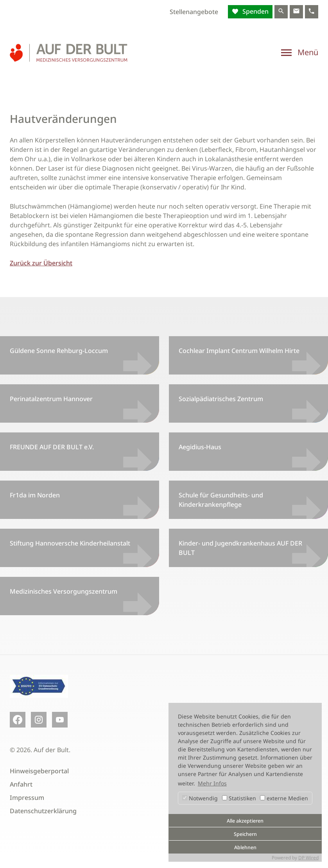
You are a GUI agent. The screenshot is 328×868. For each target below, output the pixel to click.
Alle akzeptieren (245, 821)
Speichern (245, 834)
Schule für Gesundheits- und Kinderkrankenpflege (221, 500)
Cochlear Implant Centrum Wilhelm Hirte (239, 351)
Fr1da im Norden (35, 495)
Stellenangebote (194, 12)
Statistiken (239, 798)
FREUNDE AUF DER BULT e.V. (52, 447)
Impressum (27, 798)
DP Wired (308, 858)
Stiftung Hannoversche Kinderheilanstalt (70, 543)
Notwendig (200, 798)
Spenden (255, 11)
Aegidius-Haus (200, 447)
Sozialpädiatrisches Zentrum (221, 399)
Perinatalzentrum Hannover (51, 399)
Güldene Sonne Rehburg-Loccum (59, 351)
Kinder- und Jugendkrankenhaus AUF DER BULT (240, 548)
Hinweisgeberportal (39, 771)
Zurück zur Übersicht (41, 263)
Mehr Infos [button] (212, 783)
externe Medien (284, 798)
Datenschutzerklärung (43, 811)
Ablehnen (245, 847)
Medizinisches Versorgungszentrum (64, 591)
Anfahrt (21, 784)
